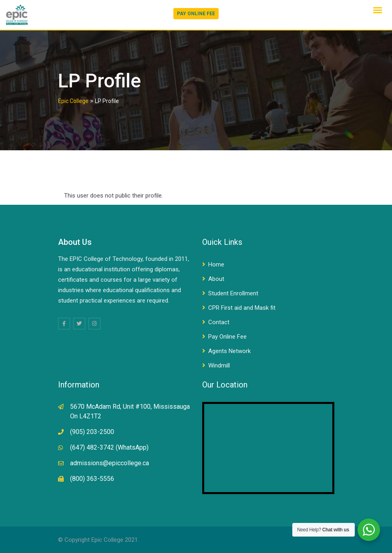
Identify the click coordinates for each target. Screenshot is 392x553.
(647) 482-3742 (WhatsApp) (109, 447)
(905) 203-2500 (92, 432)
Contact (219, 322)
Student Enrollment (233, 293)
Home (216, 264)
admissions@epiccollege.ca (110, 463)
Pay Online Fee (227, 337)
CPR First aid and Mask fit (242, 308)
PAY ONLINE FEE (196, 14)
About (216, 279)
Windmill (219, 365)
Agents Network (229, 351)
